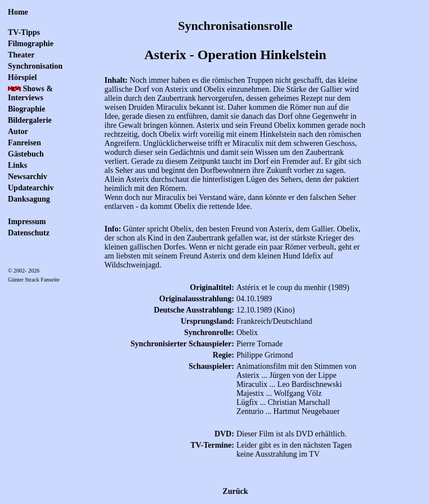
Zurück (235, 491)
